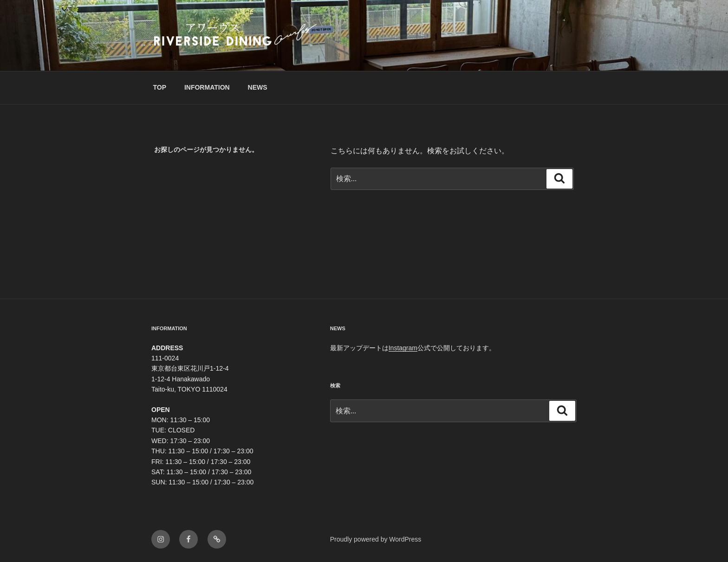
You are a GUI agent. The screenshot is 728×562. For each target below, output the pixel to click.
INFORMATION (207, 87)
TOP (160, 87)
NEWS (258, 87)
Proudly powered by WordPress (376, 539)
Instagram (403, 348)
